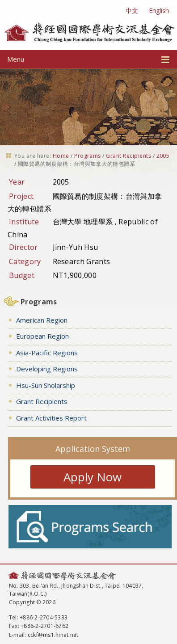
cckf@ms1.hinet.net (53, 635)
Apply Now (93, 477)
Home (61, 156)
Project (21, 196)
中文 (132, 11)
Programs (88, 156)
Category (25, 261)
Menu (88, 59)
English (159, 11)
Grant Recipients (129, 156)
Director (23, 247)
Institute (24, 222)
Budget (22, 275)
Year (17, 182)
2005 (163, 156)
